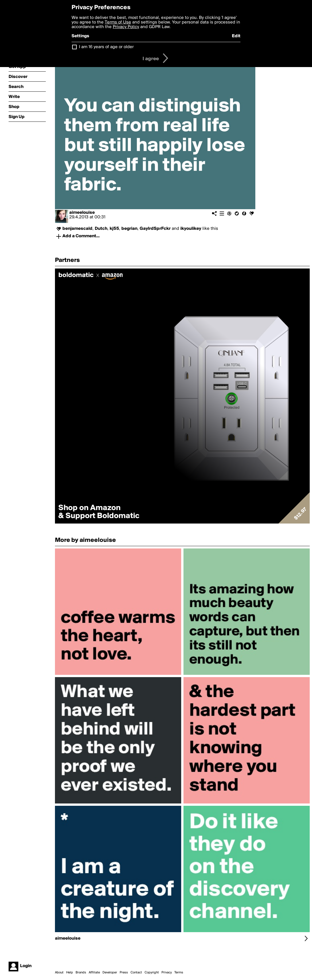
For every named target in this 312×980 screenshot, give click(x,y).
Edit (236, 36)
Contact (136, 973)
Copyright (152, 973)
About (59, 973)
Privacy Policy (126, 27)
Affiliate (94, 973)
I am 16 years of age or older (106, 47)
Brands (81, 973)
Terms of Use (118, 22)
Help (70, 973)
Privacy (167, 973)
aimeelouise (82, 213)
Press (124, 973)
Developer (110, 973)
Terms (179, 973)
